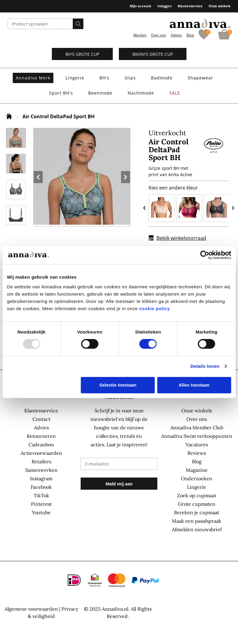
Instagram (41, 478)
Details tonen (205, 366)
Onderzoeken (197, 478)
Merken (140, 35)
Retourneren (41, 436)
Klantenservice (190, 6)
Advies (176, 35)
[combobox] (45, 24)
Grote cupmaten (197, 504)
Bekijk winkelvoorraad (177, 238)
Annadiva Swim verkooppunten (197, 436)
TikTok (41, 495)
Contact (41, 419)
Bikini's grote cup (153, 54)
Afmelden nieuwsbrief (197, 529)
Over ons (159, 35)
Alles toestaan (194, 385)
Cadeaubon (41, 444)
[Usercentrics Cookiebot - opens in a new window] (204, 255)
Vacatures (197, 444)
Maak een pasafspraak (197, 521)
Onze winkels (220, 6)
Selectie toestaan (118, 385)
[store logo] (200, 24)
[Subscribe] (119, 484)
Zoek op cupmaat (197, 495)
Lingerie (197, 487)
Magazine (197, 470)
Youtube (41, 512)
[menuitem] (33, 78)
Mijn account (141, 6)
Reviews (197, 453)
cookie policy (155, 309)
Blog (190, 35)
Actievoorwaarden (41, 453)
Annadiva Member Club (197, 428)
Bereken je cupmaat (197, 512)
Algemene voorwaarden (31, 609)
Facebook (41, 487)
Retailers (41, 461)
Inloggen (164, 6)
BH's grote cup (82, 54)
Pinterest (41, 504)
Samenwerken (41, 470)
